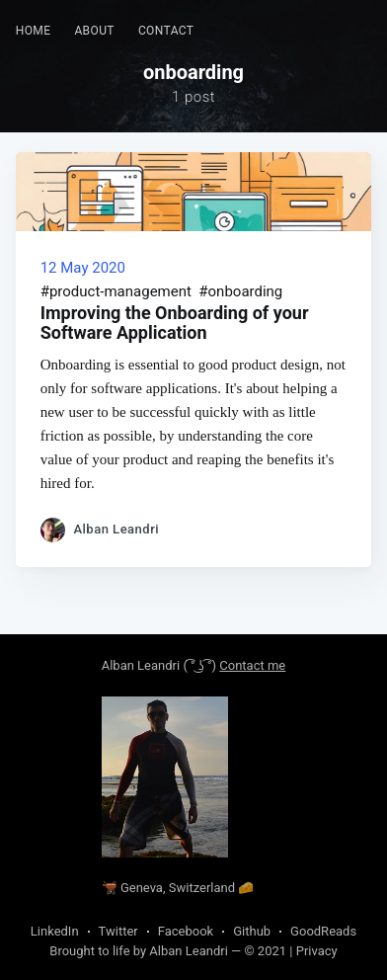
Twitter (118, 931)
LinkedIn (55, 931)
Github (252, 931)
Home (34, 31)
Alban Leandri (141, 665)
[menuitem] (34, 31)
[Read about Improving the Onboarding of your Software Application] (194, 192)
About (94, 31)
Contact (166, 31)
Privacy (317, 951)
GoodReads (323, 931)
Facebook (186, 931)
